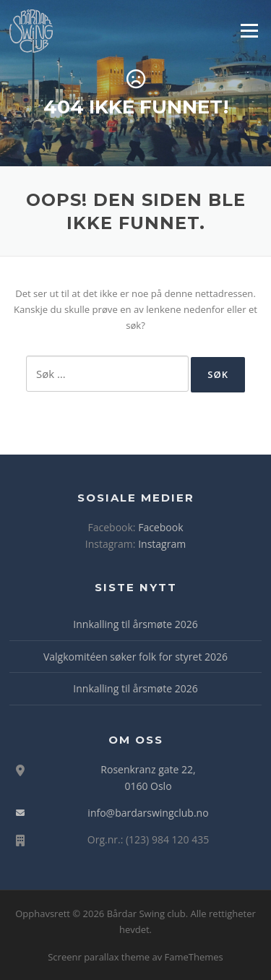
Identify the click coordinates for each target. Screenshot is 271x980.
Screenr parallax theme (99, 957)
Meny (249, 30)
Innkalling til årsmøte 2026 (135, 624)
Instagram (162, 544)
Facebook (160, 527)
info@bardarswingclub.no (148, 813)
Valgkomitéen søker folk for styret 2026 (135, 657)
